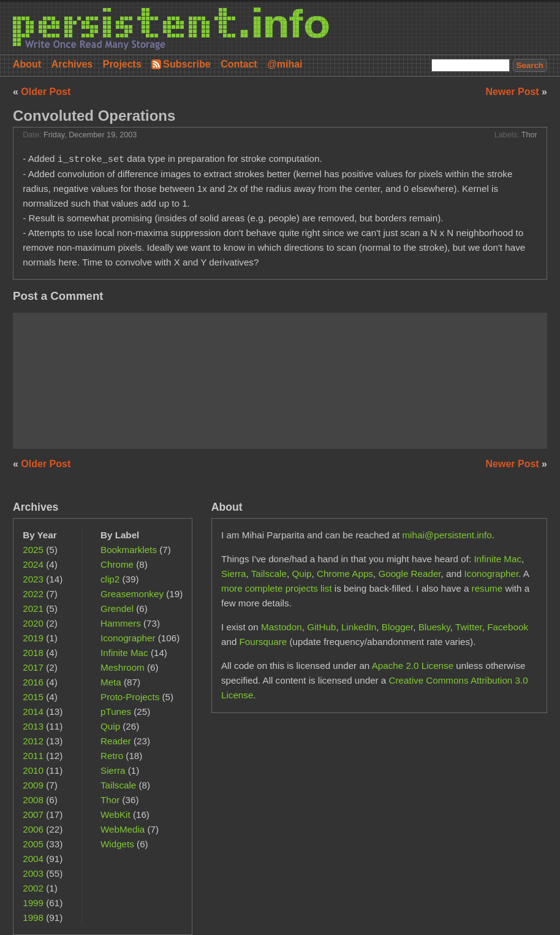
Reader (116, 741)
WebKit (115, 815)
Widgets (117, 844)
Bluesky (434, 627)
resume (487, 588)
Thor (529, 135)
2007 (33, 815)
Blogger (398, 627)
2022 (33, 594)
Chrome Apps (345, 574)
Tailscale (118, 785)
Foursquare (263, 642)
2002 (33, 888)
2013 (33, 726)
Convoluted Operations (94, 116)
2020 (33, 623)
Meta (111, 682)
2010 (33, 770)
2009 (33, 785)
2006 (33, 829)
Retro (112, 756)
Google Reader (409, 574)
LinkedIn (359, 627)
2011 (33, 756)
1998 (33, 918)
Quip (110, 726)
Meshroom (123, 667)
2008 (33, 800)
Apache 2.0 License (413, 666)
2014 (33, 712)
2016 (33, 682)
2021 (33, 609)
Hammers (121, 623)
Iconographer (128, 638)
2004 (33, 859)
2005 (33, 844)
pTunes (116, 712)
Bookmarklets (129, 550)
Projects (122, 64)
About (27, 64)
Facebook (508, 627)
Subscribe (187, 64)
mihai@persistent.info (447, 535)
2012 (33, 741)
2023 (33, 579)
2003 (33, 873)
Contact (239, 64)
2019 (33, 638)
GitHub (321, 627)
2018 (33, 653)
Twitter (469, 627)
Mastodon (282, 627)
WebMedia (123, 829)
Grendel (117, 609)
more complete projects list (277, 588)
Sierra (113, 770)
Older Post (46, 92)
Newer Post (514, 92)
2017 (33, 667)
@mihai (285, 64)
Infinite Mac (124, 653)
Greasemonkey (132, 594)
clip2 (110, 579)
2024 (33, 564)
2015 (33, 697)
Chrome (117, 564)
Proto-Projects (130, 697)
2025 (33, 550)
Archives (72, 64)
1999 (33, 903)
